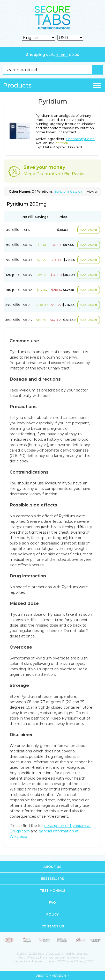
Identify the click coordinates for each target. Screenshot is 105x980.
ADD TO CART (88, 230)
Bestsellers (52, 879)
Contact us (53, 926)
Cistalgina (78, 191)
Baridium (62, 191)
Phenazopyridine (80, 139)
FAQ (52, 902)
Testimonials (52, 891)
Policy (52, 914)
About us (52, 867)
